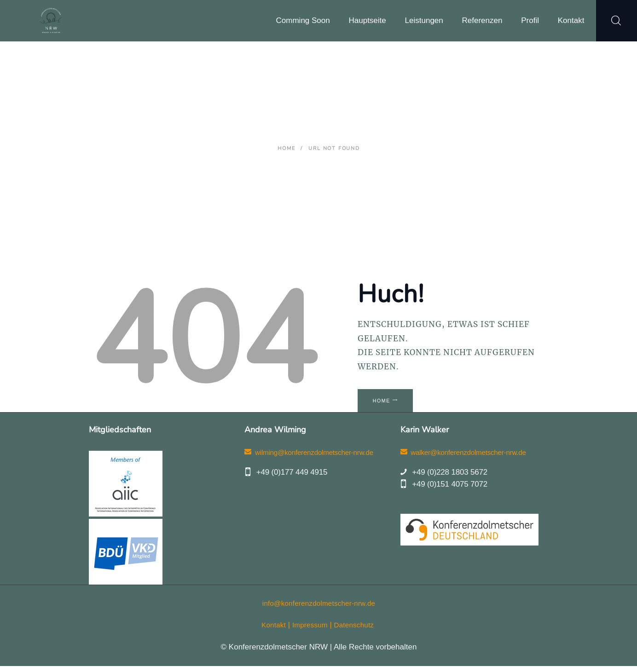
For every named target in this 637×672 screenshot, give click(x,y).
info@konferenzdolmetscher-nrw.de (319, 609)
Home (286, 148)
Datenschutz (357, 631)
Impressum (309, 631)
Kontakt (270, 631)
